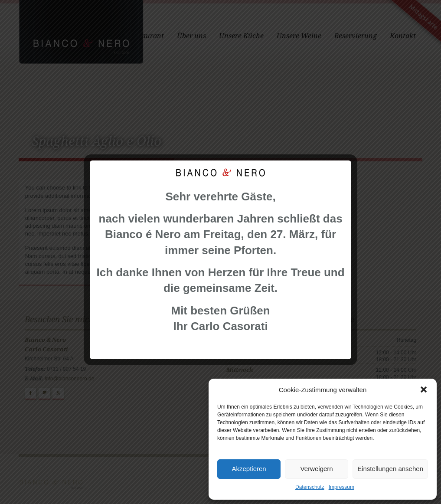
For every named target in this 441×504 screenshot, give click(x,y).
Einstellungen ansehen (390, 469)
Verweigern (317, 469)
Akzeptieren (249, 469)
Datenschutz (310, 487)
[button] (424, 389)
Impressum (341, 487)
